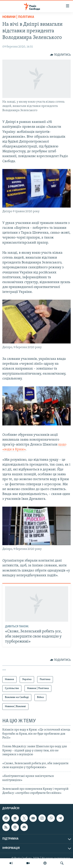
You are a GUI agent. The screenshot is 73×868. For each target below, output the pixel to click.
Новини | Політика (18, 17)
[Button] (60, 55)
